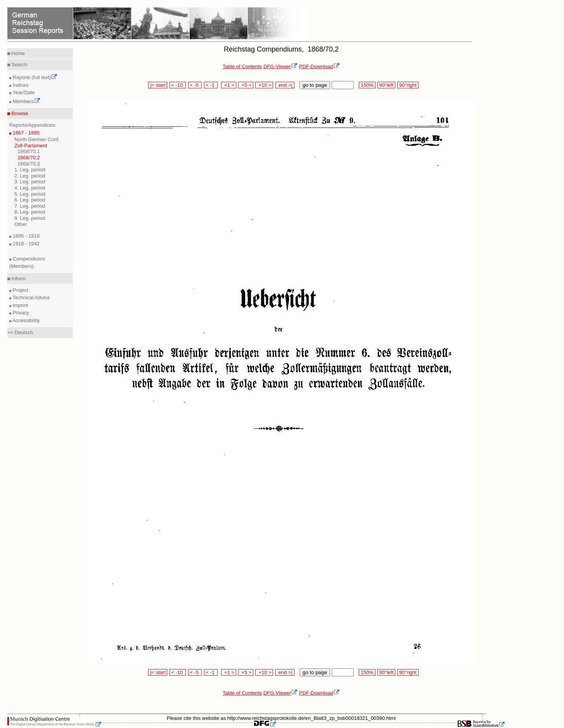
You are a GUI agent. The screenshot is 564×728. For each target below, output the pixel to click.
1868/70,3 (29, 164)
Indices (20, 85)
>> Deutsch (20, 332)
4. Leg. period (30, 188)
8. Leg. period (30, 212)
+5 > (246, 85)
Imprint (20, 305)
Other (21, 224)
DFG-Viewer (280, 66)
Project (20, 290)
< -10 (178, 85)
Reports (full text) (35, 77)
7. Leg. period (30, 206)
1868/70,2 (29, 158)
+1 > (229, 85)
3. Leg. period (30, 182)
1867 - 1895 (25, 133)
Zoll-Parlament (31, 146)
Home (17, 53)
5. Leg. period (30, 194)
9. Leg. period (30, 218)
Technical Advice (31, 298)
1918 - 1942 (25, 244)
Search (19, 65)
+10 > (264, 85)
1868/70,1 (29, 151)
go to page (315, 85)
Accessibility (26, 320)
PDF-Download (319, 66)
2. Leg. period (30, 176)
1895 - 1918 (25, 236)
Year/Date (23, 92)
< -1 (211, 85)
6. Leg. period (30, 200)
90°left (386, 85)
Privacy (20, 313)
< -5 (195, 85)
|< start (158, 85)
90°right (408, 85)
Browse (19, 113)
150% (367, 85)
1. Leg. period (30, 170)
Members (26, 101)
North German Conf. (37, 139)
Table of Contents (242, 66)
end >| (285, 85)
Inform (18, 279)
